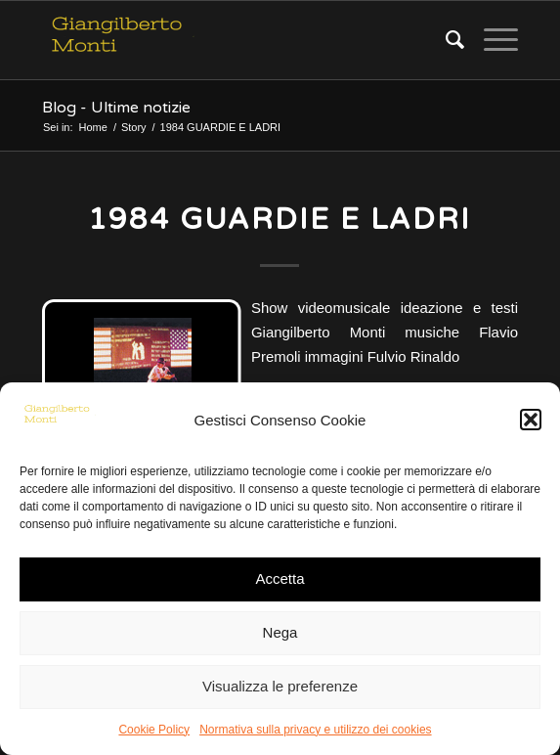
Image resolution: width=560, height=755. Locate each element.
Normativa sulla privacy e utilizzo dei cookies (315, 730)
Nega (280, 632)
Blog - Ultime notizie (116, 108)
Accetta (280, 578)
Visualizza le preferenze (280, 686)
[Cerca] (445, 40)
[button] (531, 420)
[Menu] (491, 40)
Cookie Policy (154, 730)
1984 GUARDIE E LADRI (280, 220)
